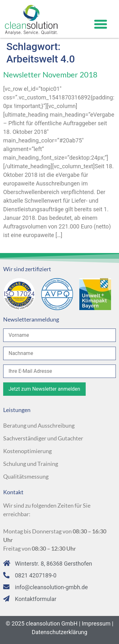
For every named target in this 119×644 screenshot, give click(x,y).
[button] (101, 24)
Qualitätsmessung (26, 476)
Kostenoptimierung (27, 451)
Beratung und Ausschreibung (39, 425)
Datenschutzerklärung (60, 632)
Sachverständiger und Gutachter (43, 438)
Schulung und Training (31, 464)
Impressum (96, 623)
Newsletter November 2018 (50, 74)
